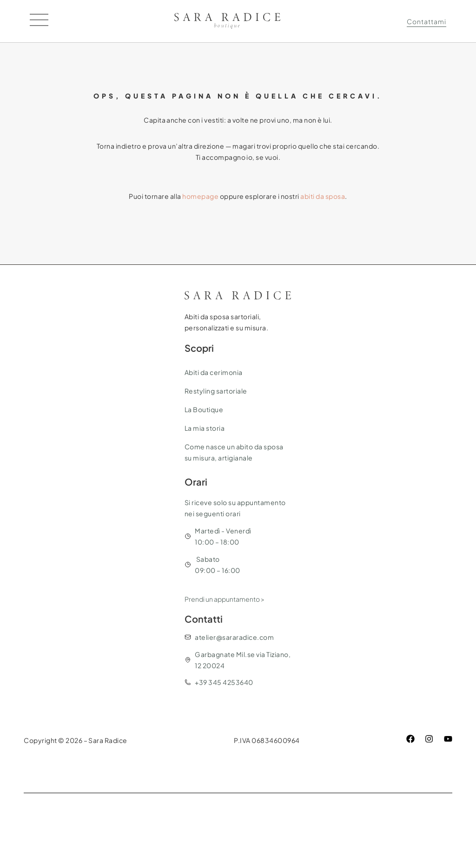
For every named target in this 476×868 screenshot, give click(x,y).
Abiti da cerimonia (214, 372)
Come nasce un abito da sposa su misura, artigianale (234, 452)
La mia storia (205, 428)
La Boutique (204, 409)
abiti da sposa (323, 196)
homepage (200, 196)
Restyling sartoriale (216, 391)
